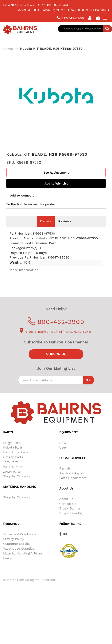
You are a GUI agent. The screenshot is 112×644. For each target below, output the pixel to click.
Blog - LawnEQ (71, 520)
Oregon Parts (13, 463)
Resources (11, 530)
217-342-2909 (71, 18)
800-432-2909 (56, 328)
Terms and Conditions (20, 541)
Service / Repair (72, 480)
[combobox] (85, 29)
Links (7, 565)
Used (63, 454)
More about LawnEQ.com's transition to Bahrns (63, 10)
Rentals (65, 475)
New (63, 449)
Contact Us (68, 510)
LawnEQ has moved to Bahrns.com (36, 5)
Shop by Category (17, 483)
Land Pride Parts (16, 459)
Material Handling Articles (23, 560)
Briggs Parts (12, 449)
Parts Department (73, 484)
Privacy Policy (14, 545)
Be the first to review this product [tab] (32, 210)
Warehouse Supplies (19, 555)
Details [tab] (46, 228)
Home (8, 49)
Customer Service (17, 550)
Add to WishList (56, 190)
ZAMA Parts (12, 478)
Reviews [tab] (65, 228)
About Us (66, 505)
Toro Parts (11, 468)
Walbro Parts (13, 473)
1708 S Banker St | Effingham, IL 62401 (56, 338)
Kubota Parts (13, 454)
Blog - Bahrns (70, 515)
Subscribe (56, 360)
